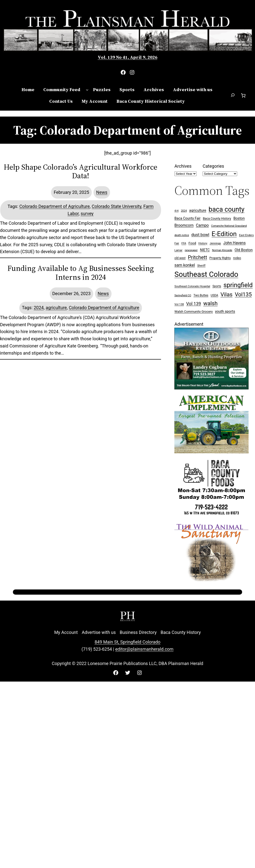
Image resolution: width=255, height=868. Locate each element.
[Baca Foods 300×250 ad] (211, 516)
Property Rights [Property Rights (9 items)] (220, 258)
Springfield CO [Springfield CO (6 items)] (183, 295)
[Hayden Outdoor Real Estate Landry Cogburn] (211, 388)
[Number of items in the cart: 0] (243, 95)
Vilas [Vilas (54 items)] (227, 294)
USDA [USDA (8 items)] (214, 295)
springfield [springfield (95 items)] (238, 285)
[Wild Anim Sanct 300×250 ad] (211, 580)
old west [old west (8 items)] (180, 258)
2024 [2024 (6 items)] (184, 211)
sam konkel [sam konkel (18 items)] (185, 265)
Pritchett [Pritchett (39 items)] (197, 257)
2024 (39, 308)
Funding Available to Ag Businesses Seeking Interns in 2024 (81, 273)
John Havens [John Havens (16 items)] (234, 243)
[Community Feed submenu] (87, 90)
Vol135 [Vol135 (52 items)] (243, 294)
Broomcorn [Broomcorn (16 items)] (184, 225)
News (102, 192)
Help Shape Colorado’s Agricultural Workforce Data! (81, 172)
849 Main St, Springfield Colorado (127, 642)
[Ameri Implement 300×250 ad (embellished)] (211, 452)
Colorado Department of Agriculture (55, 206)
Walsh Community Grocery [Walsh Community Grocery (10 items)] (194, 312)
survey (87, 213)
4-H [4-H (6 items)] (176, 211)
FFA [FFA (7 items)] (184, 243)
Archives (183, 166)
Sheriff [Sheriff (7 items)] (201, 266)
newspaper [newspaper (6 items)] (191, 250)
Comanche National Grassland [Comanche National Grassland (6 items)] (229, 226)
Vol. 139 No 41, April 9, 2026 (127, 57)
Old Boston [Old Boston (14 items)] (243, 250)
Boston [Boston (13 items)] (239, 218)
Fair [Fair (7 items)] (177, 243)
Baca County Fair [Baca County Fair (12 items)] (187, 218)
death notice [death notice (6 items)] (182, 235)
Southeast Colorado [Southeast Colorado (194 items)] (206, 274)
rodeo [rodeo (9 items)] (237, 258)
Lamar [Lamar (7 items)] (178, 250)
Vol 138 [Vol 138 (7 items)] (179, 304)
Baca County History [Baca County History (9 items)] (217, 218)
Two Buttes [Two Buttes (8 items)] (201, 295)
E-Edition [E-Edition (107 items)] (224, 234)
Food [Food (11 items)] (192, 243)
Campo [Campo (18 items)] (202, 225)
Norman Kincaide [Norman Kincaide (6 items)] (222, 250)
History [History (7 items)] (203, 243)
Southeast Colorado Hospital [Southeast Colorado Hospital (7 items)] (192, 286)
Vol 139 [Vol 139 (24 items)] (194, 304)
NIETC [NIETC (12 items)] (205, 250)
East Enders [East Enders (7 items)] (246, 235)
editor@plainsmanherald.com (144, 649)
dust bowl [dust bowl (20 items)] (200, 235)
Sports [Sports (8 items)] (217, 286)
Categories (213, 166)
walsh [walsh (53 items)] (210, 303)
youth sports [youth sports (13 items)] (225, 312)
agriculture (56, 308)
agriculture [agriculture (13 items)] (198, 211)
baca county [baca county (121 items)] (226, 209)
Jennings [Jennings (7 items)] (215, 243)
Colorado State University (117, 206)
